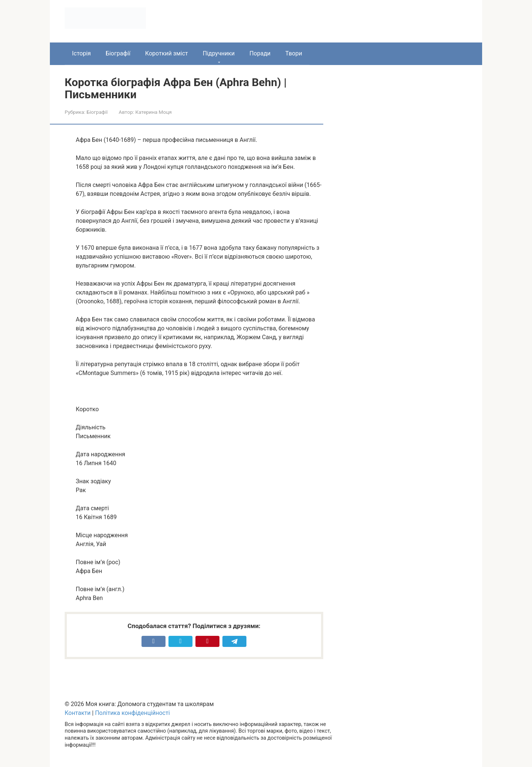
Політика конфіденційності (132, 713)
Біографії (118, 53)
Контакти (78, 713)
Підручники (219, 53)
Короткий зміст (167, 53)
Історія (81, 53)
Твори (294, 53)
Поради (260, 53)
